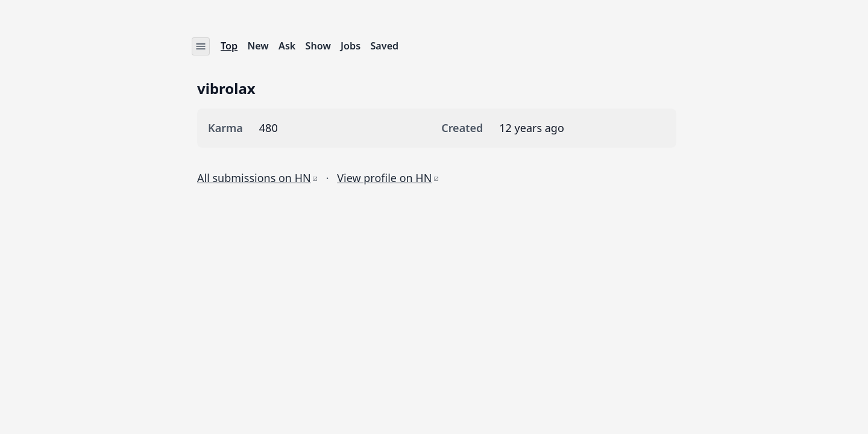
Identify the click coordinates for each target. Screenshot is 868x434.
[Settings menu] (201, 46)
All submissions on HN (257, 177)
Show (318, 46)
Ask (287, 46)
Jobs (351, 46)
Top (229, 46)
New (258, 46)
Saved (385, 46)
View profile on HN (388, 177)
